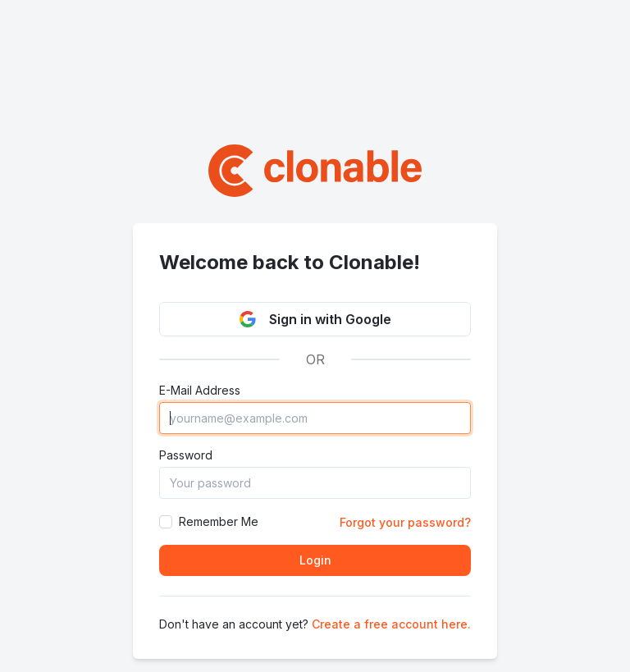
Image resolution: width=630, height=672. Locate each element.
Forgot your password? (405, 522)
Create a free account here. (391, 624)
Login (315, 560)
